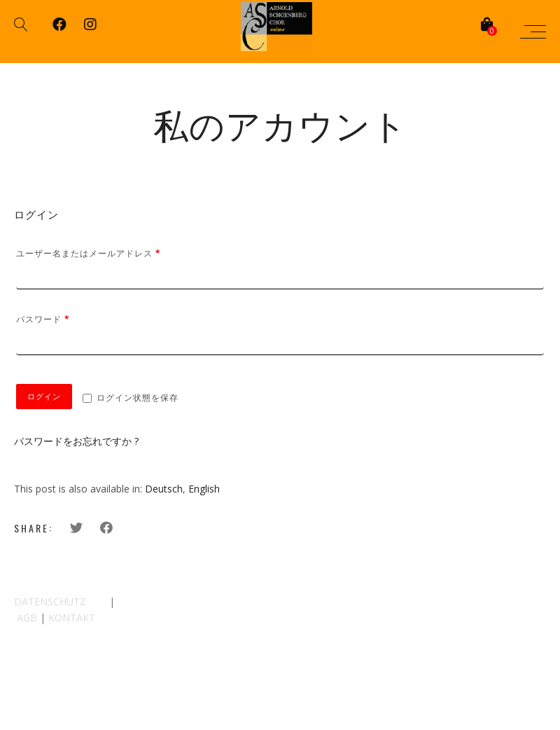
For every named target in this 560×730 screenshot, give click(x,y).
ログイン (44, 397)
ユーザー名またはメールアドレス (89, 253)
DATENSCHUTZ (50, 601)
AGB (27, 618)
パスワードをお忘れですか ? (76, 441)
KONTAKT (72, 618)
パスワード (43, 319)
